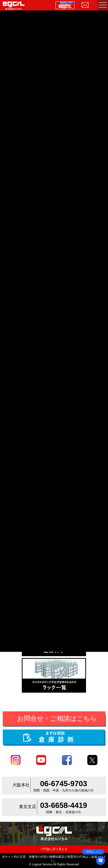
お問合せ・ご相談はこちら (57, 718)
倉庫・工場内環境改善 (31, 556)
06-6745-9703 (64, 784)
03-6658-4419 (64, 805)
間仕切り (70, 556)
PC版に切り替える (54, 849)
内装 (54, 556)
